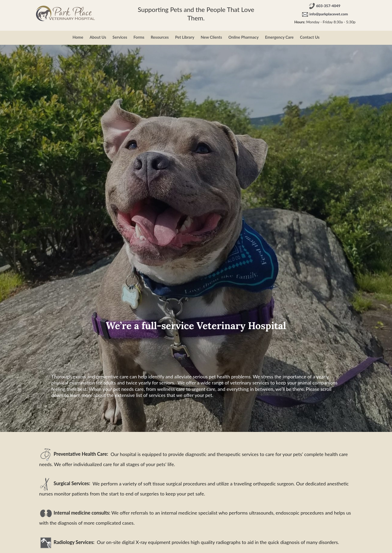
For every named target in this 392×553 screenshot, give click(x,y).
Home (78, 37)
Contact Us (310, 37)
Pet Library (185, 37)
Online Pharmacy (244, 37)
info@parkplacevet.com (329, 14)
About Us (98, 37)
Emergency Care (279, 37)
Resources (160, 37)
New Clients (211, 37)
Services (120, 37)
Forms (139, 37)
